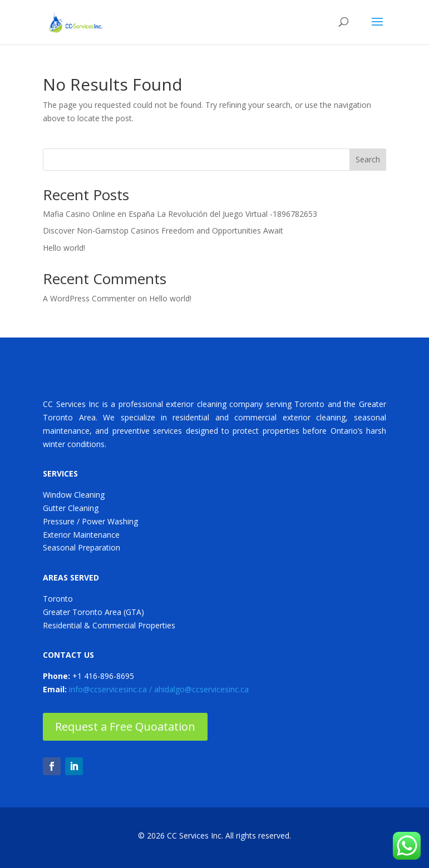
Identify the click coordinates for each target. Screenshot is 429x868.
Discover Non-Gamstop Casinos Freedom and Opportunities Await (163, 230)
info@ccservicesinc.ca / (112, 689)
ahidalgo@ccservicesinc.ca (201, 689)
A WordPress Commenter (89, 298)
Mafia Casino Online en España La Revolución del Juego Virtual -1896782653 (180, 214)
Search (368, 159)
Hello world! (64, 248)
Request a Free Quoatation (125, 726)
